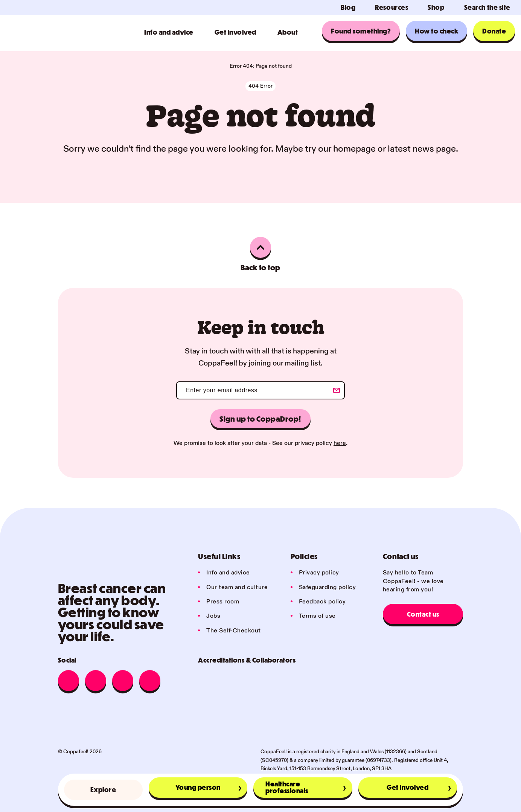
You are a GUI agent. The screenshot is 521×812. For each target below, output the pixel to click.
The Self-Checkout (234, 631)
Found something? (361, 31)
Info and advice (169, 32)
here (340, 443)
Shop (436, 8)
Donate (494, 31)
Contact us (423, 614)
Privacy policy (319, 573)
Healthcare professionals (287, 787)
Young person (198, 787)
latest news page (422, 149)
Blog (348, 8)
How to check (436, 31)
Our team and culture (237, 587)
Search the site (487, 8)
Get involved (235, 32)
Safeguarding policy (328, 587)
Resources (392, 8)
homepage (354, 149)
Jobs (213, 616)
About (288, 32)
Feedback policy (322, 602)
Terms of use (317, 616)
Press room (223, 602)
